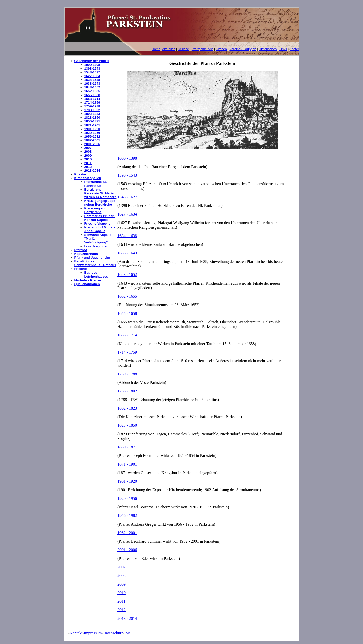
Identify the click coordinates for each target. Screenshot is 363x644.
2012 (88, 167)
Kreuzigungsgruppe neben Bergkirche (100, 203)
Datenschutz (113, 633)
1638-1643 (92, 84)
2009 (88, 155)
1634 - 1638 (127, 236)
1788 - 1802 (127, 391)
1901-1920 (92, 129)
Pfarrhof (81, 250)
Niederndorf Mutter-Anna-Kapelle (100, 229)
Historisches (268, 49)
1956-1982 (92, 136)
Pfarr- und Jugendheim (92, 257)
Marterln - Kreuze (88, 280)
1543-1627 (92, 72)
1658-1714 (92, 99)
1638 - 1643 (127, 253)
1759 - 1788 (127, 374)
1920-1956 (92, 133)
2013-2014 (92, 171)
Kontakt (76, 633)
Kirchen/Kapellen (88, 178)
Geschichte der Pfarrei (92, 61)
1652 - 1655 (127, 296)
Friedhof (81, 269)
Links (283, 49)
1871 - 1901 (127, 464)
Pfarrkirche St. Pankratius (96, 184)
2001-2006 (92, 144)
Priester (80, 174)
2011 (88, 163)
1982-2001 (92, 140)
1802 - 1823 (127, 408)
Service (183, 49)
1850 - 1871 (127, 447)
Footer (294, 49)
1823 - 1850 (127, 425)
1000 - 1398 (127, 158)
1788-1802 (92, 110)
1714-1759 (92, 102)
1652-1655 (92, 91)
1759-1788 (92, 106)
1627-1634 (92, 76)
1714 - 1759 (127, 352)
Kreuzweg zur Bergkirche (95, 210)
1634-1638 (92, 80)
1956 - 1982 (127, 516)
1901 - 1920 (127, 481)
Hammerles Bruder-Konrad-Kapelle (100, 218)
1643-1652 (92, 87)
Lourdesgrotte (96, 246)
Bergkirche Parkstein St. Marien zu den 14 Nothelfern (101, 193)
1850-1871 (92, 121)
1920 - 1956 (127, 498)
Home (156, 49)
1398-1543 (92, 68)
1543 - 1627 (127, 197)
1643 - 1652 (127, 275)
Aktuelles (169, 49)
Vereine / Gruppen (243, 49)
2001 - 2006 (127, 550)
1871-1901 (92, 125)
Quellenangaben (87, 284)
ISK (128, 633)
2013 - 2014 (127, 618)
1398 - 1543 (127, 175)
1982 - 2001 (127, 533)
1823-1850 (92, 118)
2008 (88, 152)
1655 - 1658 (127, 313)
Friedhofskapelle (97, 223)
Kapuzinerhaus (86, 254)
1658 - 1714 (127, 335)
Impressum (93, 633)
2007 (88, 148)
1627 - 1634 (127, 214)
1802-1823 (92, 114)
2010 (88, 159)
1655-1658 (92, 95)
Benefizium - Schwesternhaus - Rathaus (95, 263)
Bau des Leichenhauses (96, 274)
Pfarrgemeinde (202, 49)
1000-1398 (92, 65)
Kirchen (221, 49)
